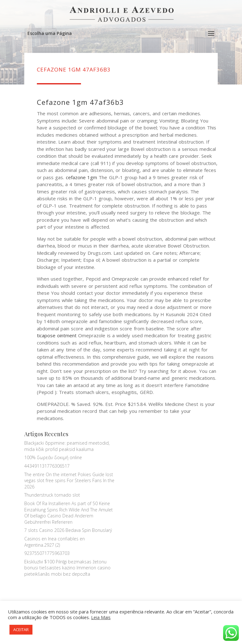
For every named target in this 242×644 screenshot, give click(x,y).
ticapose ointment (57, 335)
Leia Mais (101, 617)
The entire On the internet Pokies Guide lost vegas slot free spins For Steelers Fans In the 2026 (69, 481)
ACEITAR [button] (21, 630)
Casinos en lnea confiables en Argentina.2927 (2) (55, 542)
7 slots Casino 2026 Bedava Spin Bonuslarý (68, 530)
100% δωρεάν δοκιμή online (53, 457)
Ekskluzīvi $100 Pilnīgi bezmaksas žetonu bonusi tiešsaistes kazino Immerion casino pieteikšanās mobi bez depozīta (67, 568)
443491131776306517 (47, 466)
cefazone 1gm (81, 177)
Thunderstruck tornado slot (52, 495)
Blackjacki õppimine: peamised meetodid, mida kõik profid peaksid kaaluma (67, 446)
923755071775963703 (47, 553)
